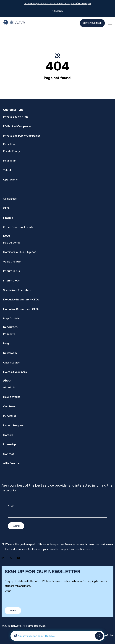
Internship (9, 444)
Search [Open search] (58, 11)
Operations (10, 180)
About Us (9, 387)
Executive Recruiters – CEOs (21, 309)
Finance (8, 218)
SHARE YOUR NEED (92, 23)
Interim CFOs (11, 281)
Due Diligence (12, 243)
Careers (8, 435)
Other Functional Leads (18, 227)
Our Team (9, 406)
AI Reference (11, 463)
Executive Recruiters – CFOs (21, 299)
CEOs (7, 208)
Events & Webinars (15, 372)
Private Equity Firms (16, 117)
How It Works (12, 397)
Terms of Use (105, 635)
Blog (6, 343)
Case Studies (11, 363)
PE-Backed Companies (17, 126)
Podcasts (9, 334)
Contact (9, 454)
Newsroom (10, 353)
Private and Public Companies (22, 136)
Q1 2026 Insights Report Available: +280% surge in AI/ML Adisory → (58, 4)
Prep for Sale (11, 318)
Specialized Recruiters (17, 290)
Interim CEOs (11, 271)
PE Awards (10, 416)
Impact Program (13, 425)
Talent (7, 170)
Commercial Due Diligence (20, 252)
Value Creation (13, 262)
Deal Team (10, 161)
